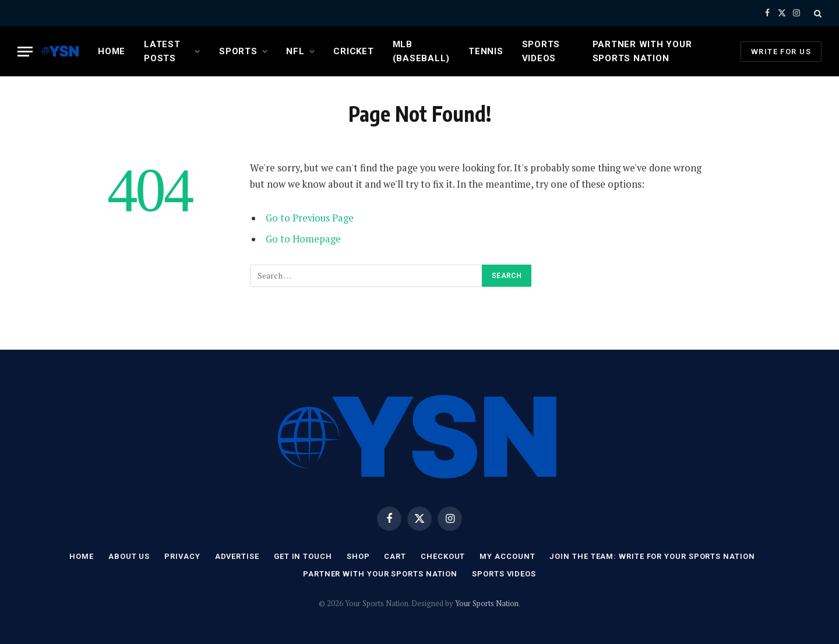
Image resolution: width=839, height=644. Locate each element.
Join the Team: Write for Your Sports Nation (652, 556)
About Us (129, 556)
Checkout (443, 556)
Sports (238, 51)
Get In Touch (303, 556)
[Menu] (25, 52)
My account (507, 556)
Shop (358, 556)
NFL (295, 51)
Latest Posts (162, 51)
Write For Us (781, 52)
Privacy (182, 556)
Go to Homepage (303, 239)
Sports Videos (541, 51)
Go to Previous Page (310, 218)
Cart (395, 556)
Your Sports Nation (487, 603)
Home (112, 51)
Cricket (353, 51)
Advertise (237, 556)
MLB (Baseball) (422, 51)
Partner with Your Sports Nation (642, 51)
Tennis (486, 51)
